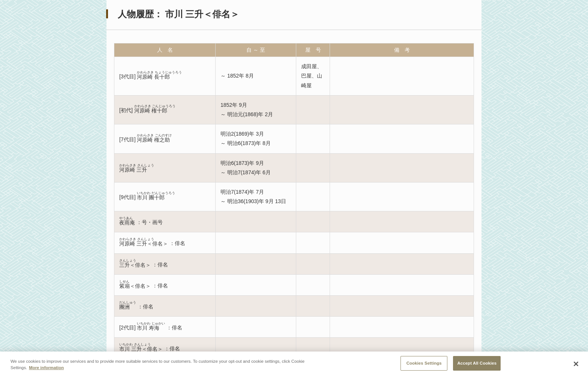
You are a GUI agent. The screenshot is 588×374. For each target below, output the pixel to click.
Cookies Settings (424, 365)
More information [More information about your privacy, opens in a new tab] (46, 370)
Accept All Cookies (477, 365)
